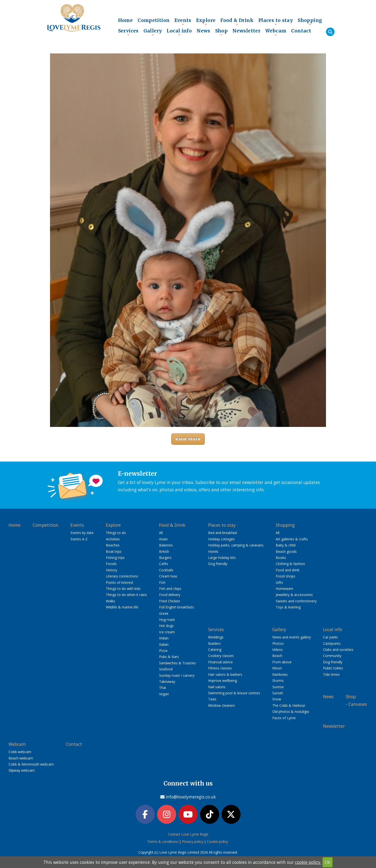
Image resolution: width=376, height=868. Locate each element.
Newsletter (246, 31)
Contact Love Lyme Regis (188, 834)
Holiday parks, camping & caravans (236, 545)
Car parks (330, 637)
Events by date (82, 533)
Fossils (111, 564)
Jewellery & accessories (294, 595)
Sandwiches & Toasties (178, 663)
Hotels (213, 551)
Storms (278, 681)
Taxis (212, 699)
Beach (277, 656)
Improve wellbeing (223, 681)
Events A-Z (79, 539)
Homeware (285, 589)
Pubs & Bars (169, 657)
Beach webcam (21, 758)
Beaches (113, 545)
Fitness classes (220, 668)
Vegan (164, 694)
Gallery (153, 32)
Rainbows (280, 674)
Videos (278, 650)
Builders (214, 643)
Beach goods (286, 551)
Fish (162, 582)
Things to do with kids (123, 589)
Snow (277, 699)
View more (188, 439)
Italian (164, 644)
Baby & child (286, 545)
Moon (277, 668)
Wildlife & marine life (122, 607)
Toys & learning (288, 607)
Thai (163, 688)
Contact (301, 31)
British (164, 551)
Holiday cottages (221, 539)
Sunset (278, 693)
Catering (215, 650)
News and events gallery (292, 637)
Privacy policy (193, 842)
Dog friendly (218, 564)
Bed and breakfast (223, 533)
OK (328, 862)
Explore (206, 21)
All (161, 533)
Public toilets (333, 668)
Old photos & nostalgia (291, 712)
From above (282, 662)
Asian (163, 539)
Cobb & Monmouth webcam (31, 764)
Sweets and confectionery (296, 601)
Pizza (163, 651)
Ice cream (167, 632)
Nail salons (217, 687)
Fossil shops (285, 576)
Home (126, 20)
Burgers (165, 558)
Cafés (164, 564)
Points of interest (120, 582)
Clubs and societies (338, 650)
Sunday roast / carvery (177, 675)
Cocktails (166, 570)
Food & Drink (237, 21)
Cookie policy (217, 842)
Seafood (166, 669)
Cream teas (168, 576)
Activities (113, 539)
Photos (278, 643)
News (203, 31)
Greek (164, 613)
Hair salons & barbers (225, 674)
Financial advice (220, 662)
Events (183, 21)
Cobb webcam (20, 752)
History (112, 570)
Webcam (276, 32)
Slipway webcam (22, 770)
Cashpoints (332, 643)
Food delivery (170, 595)
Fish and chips (170, 589)
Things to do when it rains (126, 595)
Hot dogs (166, 626)
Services (128, 32)
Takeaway (167, 681)
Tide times (331, 674)
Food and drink (288, 570)
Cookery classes (221, 656)
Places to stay (276, 21)
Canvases (358, 704)
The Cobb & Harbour (289, 705)
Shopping (310, 21)
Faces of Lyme (284, 718)
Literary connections (122, 576)
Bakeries (166, 545)
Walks (111, 601)
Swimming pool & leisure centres (234, 693)
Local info (179, 32)
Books (281, 558)
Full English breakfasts (177, 607)
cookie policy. (308, 862)
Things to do (116, 533)
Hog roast (167, 620)
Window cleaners (222, 705)
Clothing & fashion (290, 564)
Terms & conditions (163, 842)
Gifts (279, 582)
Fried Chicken (170, 601)
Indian (164, 638)
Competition (154, 20)
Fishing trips (115, 558)
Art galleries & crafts (292, 539)
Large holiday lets (222, 558)
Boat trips (114, 551)
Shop (222, 32)
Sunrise (278, 687)
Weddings (216, 637)
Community (332, 656)
